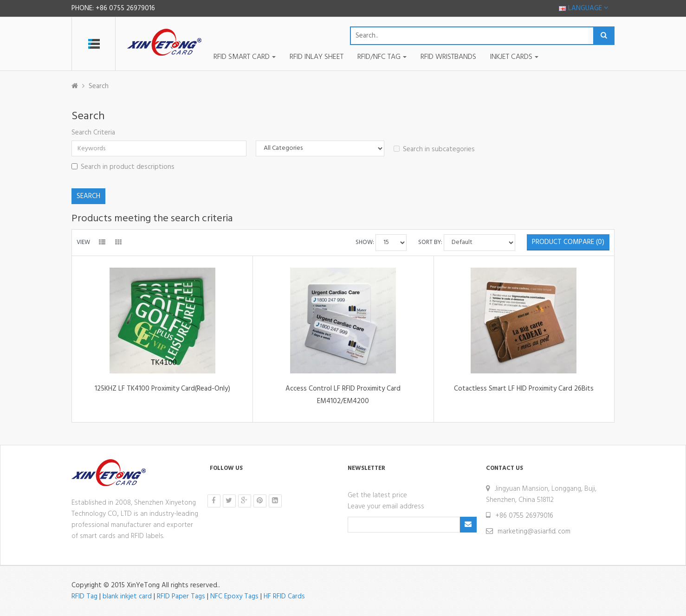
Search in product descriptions (123, 167)
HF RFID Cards (284, 597)
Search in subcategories (434, 149)
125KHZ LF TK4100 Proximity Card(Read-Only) (162, 389)
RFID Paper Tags (181, 597)
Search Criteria (93, 133)
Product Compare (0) (568, 242)
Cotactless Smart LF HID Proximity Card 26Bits (524, 389)
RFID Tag (84, 597)
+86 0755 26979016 (524, 516)
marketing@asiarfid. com (534, 532)
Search (99, 86)
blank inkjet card (127, 597)
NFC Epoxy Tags (234, 597)
